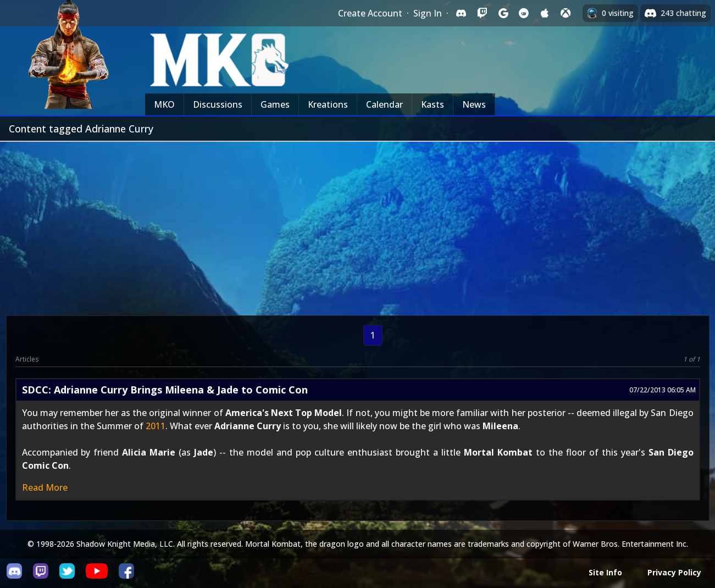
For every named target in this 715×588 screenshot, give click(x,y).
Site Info (605, 572)
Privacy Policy (674, 572)
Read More (45, 487)
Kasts (433, 104)
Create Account (370, 13)
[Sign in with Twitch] (482, 13)
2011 (156, 426)
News (474, 104)
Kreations (328, 104)
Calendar (384, 104)
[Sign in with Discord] (461, 13)
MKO (164, 104)
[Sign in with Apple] (545, 13)
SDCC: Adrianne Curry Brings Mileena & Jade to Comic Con (165, 390)
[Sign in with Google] (503, 13)
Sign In (428, 13)
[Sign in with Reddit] (524, 13)
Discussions (218, 104)
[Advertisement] (358, 224)
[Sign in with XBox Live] (566, 13)
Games (275, 104)
